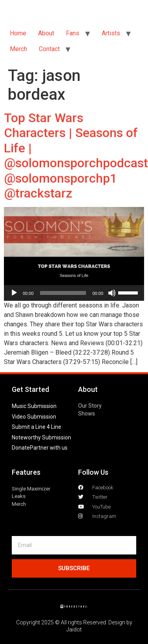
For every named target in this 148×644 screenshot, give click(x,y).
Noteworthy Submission (41, 437)
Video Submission (34, 417)
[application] (74, 293)
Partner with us (49, 448)
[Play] (14, 293)
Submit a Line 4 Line (37, 427)
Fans (73, 33)
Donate (21, 448)
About (46, 33)
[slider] (63, 293)
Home (18, 33)
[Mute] (112, 293)
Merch (18, 49)
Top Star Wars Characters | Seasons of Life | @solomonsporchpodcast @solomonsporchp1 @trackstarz (76, 156)
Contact (49, 49)
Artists (111, 33)
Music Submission (34, 406)
